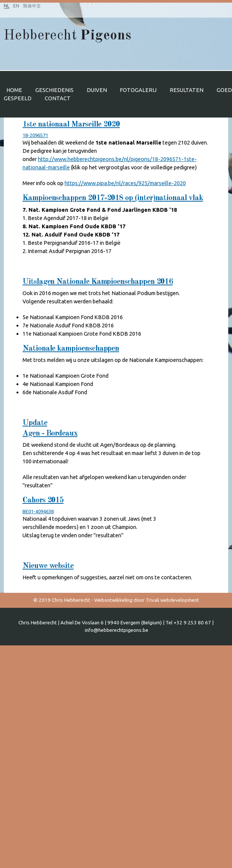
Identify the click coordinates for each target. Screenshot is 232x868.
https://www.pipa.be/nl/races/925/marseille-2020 (125, 183)
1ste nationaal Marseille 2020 (71, 124)
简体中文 (32, 6)
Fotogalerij (138, 90)
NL (7, 6)
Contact (58, 98)
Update (35, 423)
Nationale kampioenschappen (71, 349)
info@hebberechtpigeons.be (117, 630)
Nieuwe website (48, 566)
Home (14, 90)
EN (16, 6)
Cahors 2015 (43, 500)
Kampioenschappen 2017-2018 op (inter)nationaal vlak (113, 198)
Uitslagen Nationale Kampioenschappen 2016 (98, 282)
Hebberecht (67, 36)
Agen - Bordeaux (50, 433)
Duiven (97, 90)
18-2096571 (35, 135)
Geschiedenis (54, 90)
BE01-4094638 (38, 511)
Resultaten (187, 90)
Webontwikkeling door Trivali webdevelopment (147, 600)
